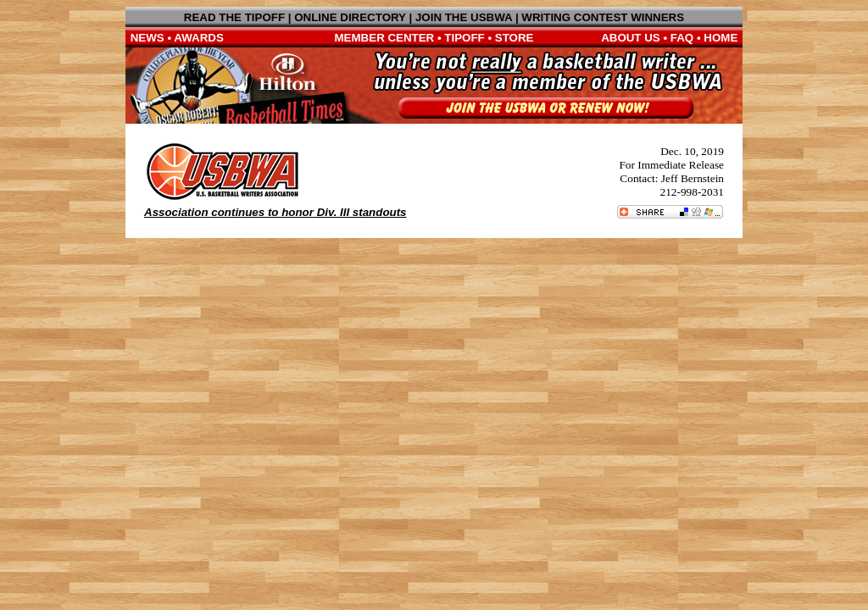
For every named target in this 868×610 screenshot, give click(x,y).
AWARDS (199, 38)
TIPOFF (464, 38)
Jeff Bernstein (693, 178)
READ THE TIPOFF (234, 17)
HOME (721, 38)
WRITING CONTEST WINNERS (603, 17)
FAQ (682, 38)
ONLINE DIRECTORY (350, 17)
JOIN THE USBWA (464, 17)
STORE (515, 38)
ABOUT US (631, 38)
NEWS (147, 38)
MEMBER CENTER (385, 38)
